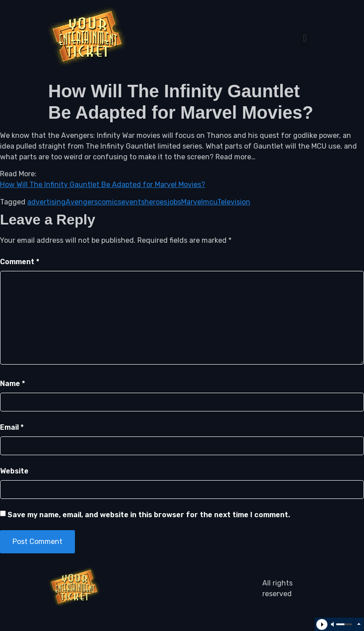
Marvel (192, 202)
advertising (46, 202)
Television (234, 202)
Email (12, 427)
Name (12, 384)
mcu (210, 202)
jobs (174, 202)
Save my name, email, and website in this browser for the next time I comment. (149, 515)
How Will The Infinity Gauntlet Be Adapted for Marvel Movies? (103, 185)
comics (110, 202)
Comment (20, 262)
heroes (156, 202)
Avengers (82, 202)
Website (14, 471)
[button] (305, 39)
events (133, 202)
